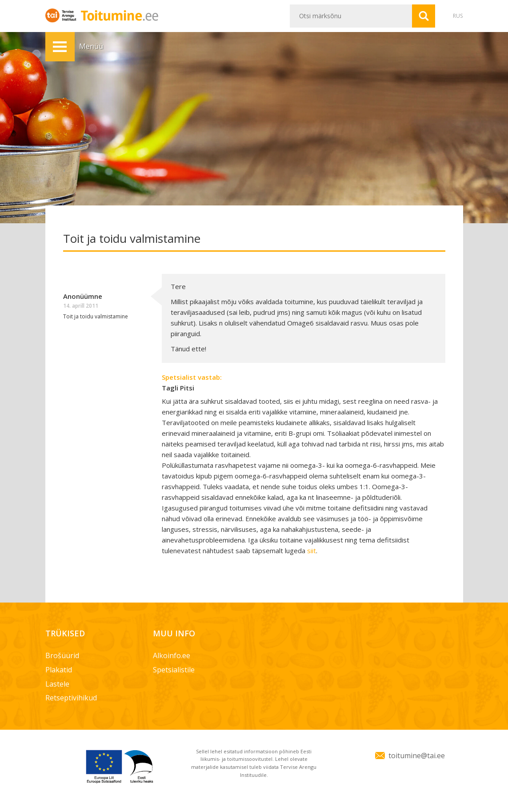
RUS (458, 16)
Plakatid (59, 670)
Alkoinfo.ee (172, 655)
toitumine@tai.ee (417, 756)
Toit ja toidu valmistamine (96, 316)
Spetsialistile (174, 670)
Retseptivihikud (71, 698)
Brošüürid (62, 655)
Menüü (60, 47)
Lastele (57, 684)
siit (312, 551)
